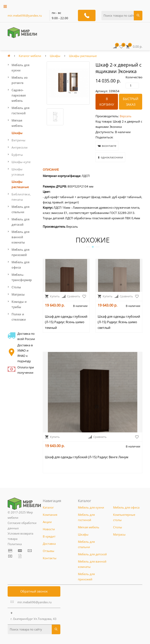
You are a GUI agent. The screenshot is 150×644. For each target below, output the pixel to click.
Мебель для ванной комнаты (20, 237)
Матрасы (18, 294)
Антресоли (20, 147)
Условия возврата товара (20, 536)
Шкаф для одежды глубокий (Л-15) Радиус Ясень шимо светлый (119, 322)
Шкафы (55, 56)
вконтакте (107, 146)
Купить (52, 296)
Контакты (50, 558)
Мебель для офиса (20, 265)
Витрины (19, 140)
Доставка (49, 544)
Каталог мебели (30, 56)
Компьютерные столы (124, 517)
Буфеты (17, 155)
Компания (50, 515)
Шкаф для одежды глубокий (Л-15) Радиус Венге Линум (87, 457)
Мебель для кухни (20, 68)
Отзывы (49, 551)
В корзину (107, 102)
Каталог (48, 507)
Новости (49, 529)
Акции (47, 522)
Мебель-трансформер (22, 277)
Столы (16, 287)
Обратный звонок (34, 591)
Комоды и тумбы (19, 304)
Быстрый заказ (131, 102)
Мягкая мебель (17, 123)
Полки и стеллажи (19, 317)
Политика (15, 544)
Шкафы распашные (83, 56)
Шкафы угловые (18, 172)
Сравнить (71, 296)
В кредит (49, 536)
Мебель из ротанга (20, 80)
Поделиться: (104, 137)
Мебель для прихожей (20, 252)
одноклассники (110, 158)
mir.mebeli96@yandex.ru (25, 15)
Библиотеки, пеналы (21, 197)
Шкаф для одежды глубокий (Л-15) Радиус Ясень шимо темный (66, 322)
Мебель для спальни (20, 209)
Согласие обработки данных (22, 525)
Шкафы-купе (21, 162)
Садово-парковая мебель (19, 95)
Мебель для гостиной (20, 110)
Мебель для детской (20, 222)
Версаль (126, 116)
